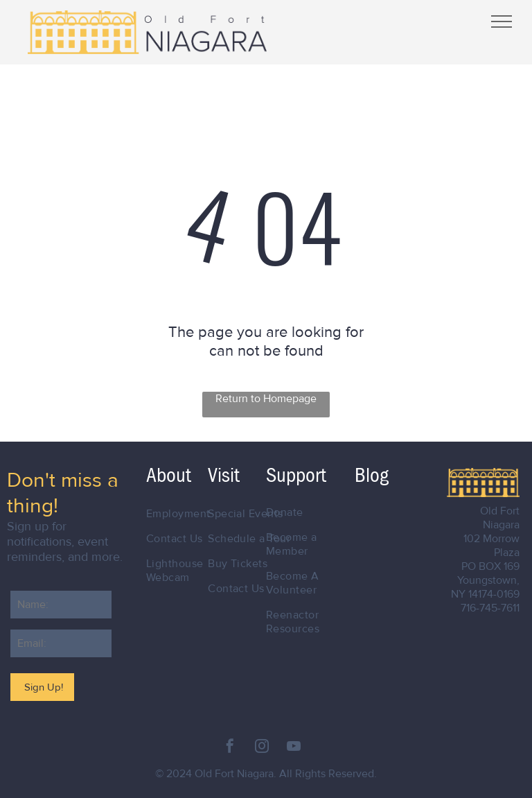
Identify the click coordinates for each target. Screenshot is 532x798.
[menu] (502, 21)
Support (296, 475)
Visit (224, 475)
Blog (372, 475)
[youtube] (294, 748)
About (169, 475)
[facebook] (230, 748)
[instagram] (262, 748)
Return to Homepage (266, 399)
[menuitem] (191, 514)
